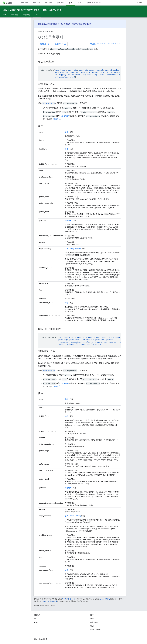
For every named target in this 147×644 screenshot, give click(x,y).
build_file (72, 70)
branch (63, 70)
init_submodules (112, 70)
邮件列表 (67, 24)
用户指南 (48, 3)
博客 (35, 619)
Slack (92, 626)
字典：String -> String (73, 249)
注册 (88, 24)
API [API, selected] (37, 15)
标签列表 (68, 221)
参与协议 (78, 24)
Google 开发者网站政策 (49, 601)
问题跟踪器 (94, 622)
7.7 (120, 44)
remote (86, 342)
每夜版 (93, 44)
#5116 (55, 119)
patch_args (63, 340)
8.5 (105, 44)
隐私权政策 (43, 639)
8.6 (102, 44)
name (57, 70)
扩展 (46, 32)
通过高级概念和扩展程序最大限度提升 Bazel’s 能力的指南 (32, 10)
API (52, 32)
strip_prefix (87, 75)
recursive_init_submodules (112, 72)
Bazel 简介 (24, 3)
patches (95, 72)
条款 (35, 639)
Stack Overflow (96, 630)
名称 (66, 132)
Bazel (40, 32)
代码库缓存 (64, 116)
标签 (66, 149)
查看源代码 (61, 44)
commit (100, 70)
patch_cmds (59, 72)
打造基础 (41, 24)
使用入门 (37, 3)
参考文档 (60, 3)
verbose (102, 75)
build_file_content (87, 70)
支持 (92, 619)
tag (96, 75)
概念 (4, 15)
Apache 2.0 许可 (105, 599)
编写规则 (15, 15)
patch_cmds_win (72, 72)
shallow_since (74, 75)
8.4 (109, 44)
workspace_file (114, 75)
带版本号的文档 (92, 3)
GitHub (140, 3)
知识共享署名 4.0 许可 (69, 599)
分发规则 (27, 15)
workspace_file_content (65, 77)
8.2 (116, 44)
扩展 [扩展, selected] (71, 3)
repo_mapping (60, 75)
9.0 (98, 44)
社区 (79, 3)
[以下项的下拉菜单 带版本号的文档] (101, 3)
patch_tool (85, 72)
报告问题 (45, 44)
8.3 (113, 44)
